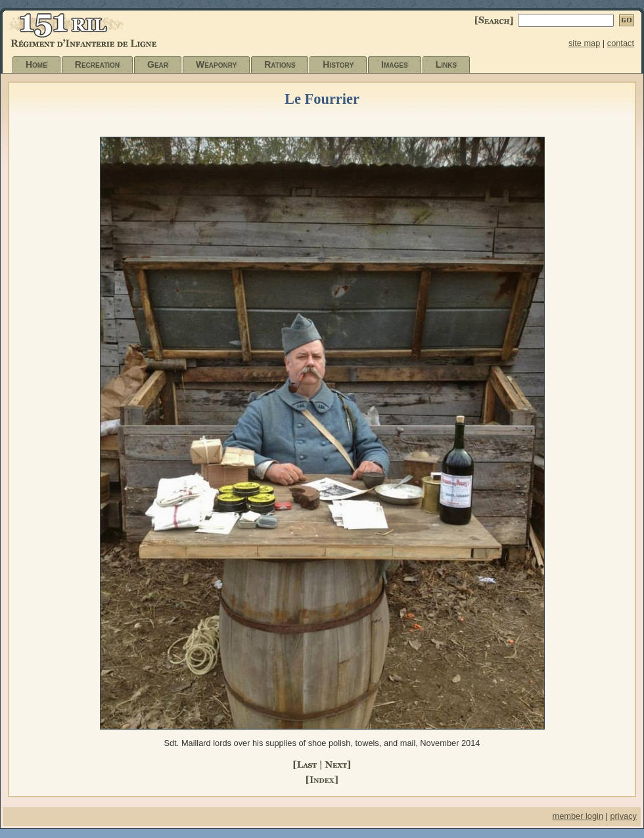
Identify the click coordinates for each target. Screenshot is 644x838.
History (338, 64)
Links (446, 64)
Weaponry (216, 64)
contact (621, 43)
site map (584, 43)
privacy (623, 816)
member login (578, 816)
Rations (280, 64)
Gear (158, 64)
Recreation (97, 64)
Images (395, 64)
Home (36, 64)
